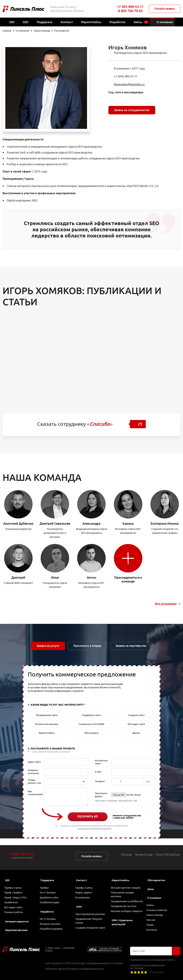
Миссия (152, 917)
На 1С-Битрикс (49, 887)
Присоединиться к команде (128, 579)
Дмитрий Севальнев (55, 523)
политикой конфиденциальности (95, 828)
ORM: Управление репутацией (122, 928)
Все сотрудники (166, 604)
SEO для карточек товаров (127, 881)
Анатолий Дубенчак (18, 523)
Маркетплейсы (120, 874)
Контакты (153, 928)
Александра (91, 523)
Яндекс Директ (85, 887)
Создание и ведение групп (91, 926)
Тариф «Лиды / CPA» (17, 893)
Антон (91, 577)
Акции (151, 922)
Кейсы (151, 899)
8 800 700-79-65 (130, 11)
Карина (128, 523)
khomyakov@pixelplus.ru (129, 84)
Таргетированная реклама (91, 911)
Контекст (82, 874)
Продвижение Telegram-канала (90, 919)
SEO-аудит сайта (14, 905)
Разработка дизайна (52, 928)
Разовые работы (15, 911)
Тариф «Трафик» (15, 887)
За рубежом (12, 899)
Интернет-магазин (51, 922)
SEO (7, 874)
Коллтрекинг (84, 893)
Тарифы (45, 881)
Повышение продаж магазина (124, 889)
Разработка (47, 909)
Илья (55, 577)
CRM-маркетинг (156, 874)
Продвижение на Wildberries (122, 899)
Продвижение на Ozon (125, 907)
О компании (154, 891)
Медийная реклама (16, 929)
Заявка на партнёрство (131, 646)
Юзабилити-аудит (51, 899)
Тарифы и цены (14, 881)
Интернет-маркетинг (17, 920)
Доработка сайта (50, 893)
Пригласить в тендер (87, 646)
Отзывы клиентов (158, 905)
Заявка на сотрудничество (132, 110)
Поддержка (47, 874)
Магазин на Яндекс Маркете (123, 915)
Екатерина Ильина (165, 523)
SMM (79, 903)
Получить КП (88, 816)
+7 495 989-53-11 (130, 7)
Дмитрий (18, 577)
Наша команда (156, 911)
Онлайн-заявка (165, 9)
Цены (151, 882)
